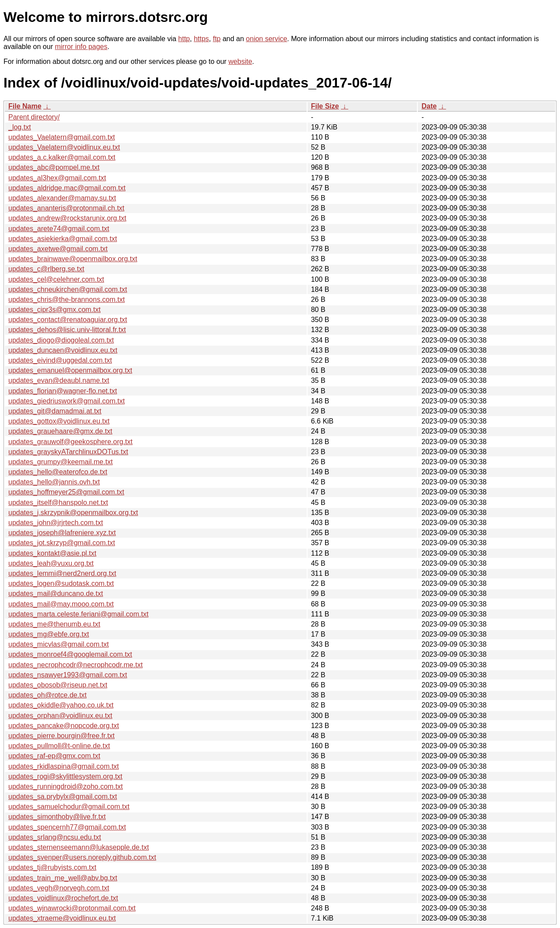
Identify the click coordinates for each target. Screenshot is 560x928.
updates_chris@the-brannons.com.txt (66, 299)
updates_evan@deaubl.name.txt (59, 380)
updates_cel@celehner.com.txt (56, 279)
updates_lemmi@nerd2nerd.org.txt (62, 573)
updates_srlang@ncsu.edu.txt (55, 837)
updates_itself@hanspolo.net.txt (58, 503)
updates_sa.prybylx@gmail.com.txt (63, 797)
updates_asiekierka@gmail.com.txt (63, 239)
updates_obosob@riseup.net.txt (58, 685)
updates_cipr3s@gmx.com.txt (54, 310)
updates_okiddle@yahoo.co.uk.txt (61, 705)
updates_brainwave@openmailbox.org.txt (73, 259)
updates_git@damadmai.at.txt (55, 411)
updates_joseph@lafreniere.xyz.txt (62, 533)
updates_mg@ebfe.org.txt (49, 634)
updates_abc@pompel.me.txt (54, 167)
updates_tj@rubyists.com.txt (52, 867)
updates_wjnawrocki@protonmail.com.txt (72, 908)
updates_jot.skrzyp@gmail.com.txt (62, 543)
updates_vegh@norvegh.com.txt (59, 888)
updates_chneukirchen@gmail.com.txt (68, 289)
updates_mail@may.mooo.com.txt (61, 604)
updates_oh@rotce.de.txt (47, 695)
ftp (217, 39)
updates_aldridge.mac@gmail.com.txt (67, 188)
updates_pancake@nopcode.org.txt (64, 726)
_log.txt (20, 127)
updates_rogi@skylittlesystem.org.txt (65, 776)
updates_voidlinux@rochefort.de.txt (63, 898)
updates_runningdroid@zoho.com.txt (66, 786)
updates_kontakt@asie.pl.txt (52, 553)
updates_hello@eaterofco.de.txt (58, 472)
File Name (25, 106)
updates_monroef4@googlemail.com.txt (70, 654)
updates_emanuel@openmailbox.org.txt (70, 370)
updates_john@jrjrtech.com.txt (56, 523)
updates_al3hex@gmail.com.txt (57, 178)
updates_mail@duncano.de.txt (56, 594)
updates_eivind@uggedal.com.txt (60, 360)
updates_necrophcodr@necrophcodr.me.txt (75, 665)
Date (429, 106)
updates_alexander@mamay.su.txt (62, 198)
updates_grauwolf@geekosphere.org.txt (70, 442)
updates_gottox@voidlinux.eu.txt (59, 421)
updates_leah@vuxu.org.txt (51, 563)
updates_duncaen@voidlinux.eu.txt (63, 350)
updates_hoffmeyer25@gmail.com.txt (66, 492)
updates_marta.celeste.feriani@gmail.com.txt (78, 614)
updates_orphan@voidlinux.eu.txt (60, 716)
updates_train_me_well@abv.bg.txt (63, 878)
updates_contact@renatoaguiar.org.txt (68, 320)
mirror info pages (81, 47)
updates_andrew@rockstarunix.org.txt (67, 218)
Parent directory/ (34, 117)
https (201, 39)
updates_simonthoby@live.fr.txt (57, 817)
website (240, 61)
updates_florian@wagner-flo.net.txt (63, 391)
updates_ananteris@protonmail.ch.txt (66, 208)
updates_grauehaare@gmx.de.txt (60, 431)
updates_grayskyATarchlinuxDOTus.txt (68, 452)
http (184, 39)
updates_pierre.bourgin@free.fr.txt (61, 736)
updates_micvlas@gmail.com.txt (59, 644)
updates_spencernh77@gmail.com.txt (67, 827)
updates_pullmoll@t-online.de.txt (59, 746)
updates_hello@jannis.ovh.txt (54, 482)
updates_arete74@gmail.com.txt (59, 229)
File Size (325, 106)
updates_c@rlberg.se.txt (46, 269)
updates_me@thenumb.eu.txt (54, 624)
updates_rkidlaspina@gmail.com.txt (64, 766)
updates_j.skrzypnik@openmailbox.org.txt (73, 513)
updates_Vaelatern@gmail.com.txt (62, 137)
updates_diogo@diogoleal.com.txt (61, 340)
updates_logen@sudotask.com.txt (61, 583)
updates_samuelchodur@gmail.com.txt (69, 807)
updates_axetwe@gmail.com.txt (58, 249)
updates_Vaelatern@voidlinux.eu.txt (64, 147)
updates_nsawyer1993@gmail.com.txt (68, 675)
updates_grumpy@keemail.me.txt (61, 462)
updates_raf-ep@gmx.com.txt (54, 756)
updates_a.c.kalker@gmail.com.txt (62, 157)
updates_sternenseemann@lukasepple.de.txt (79, 847)
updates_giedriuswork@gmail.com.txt (66, 401)
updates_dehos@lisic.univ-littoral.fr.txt (67, 330)
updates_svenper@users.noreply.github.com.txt (82, 857)
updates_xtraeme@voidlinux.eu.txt (62, 918)
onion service (266, 39)
